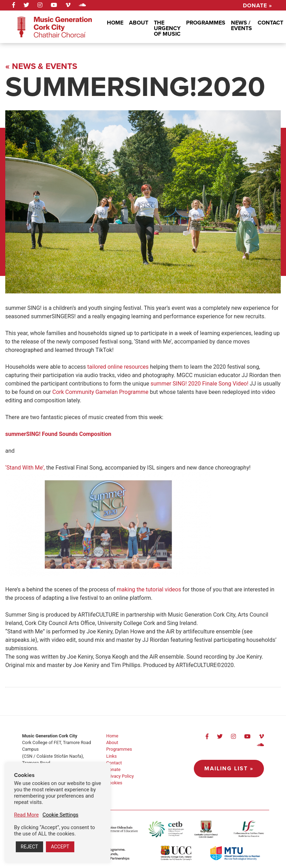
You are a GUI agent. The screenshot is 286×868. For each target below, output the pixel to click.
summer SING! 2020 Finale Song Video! (199, 384)
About (139, 23)
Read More (26, 815)
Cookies (114, 783)
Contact (270, 23)
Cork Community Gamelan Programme (100, 392)
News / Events (241, 25)
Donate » (257, 5)
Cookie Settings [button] (60, 815)
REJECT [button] (29, 847)
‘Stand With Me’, (25, 468)
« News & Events (41, 66)
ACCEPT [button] (60, 847)
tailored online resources (117, 367)
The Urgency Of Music (167, 28)
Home (115, 23)
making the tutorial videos (150, 589)
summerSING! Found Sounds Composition (58, 434)
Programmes (206, 23)
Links (111, 756)
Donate (113, 769)
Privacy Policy (120, 776)
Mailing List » (229, 768)
